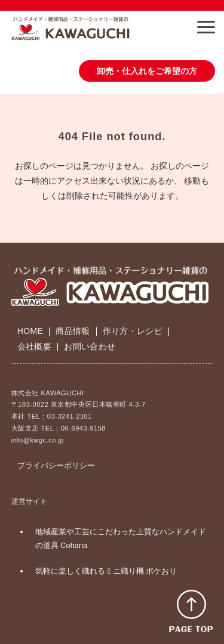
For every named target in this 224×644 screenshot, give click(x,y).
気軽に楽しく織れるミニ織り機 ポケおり (106, 571)
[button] (206, 27)
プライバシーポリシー (56, 465)
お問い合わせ (90, 346)
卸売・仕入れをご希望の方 (147, 71)
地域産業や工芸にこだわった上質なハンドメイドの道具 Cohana (121, 538)
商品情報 (73, 331)
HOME (30, 331)
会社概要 (34, 346)
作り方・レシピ (133, 331)
